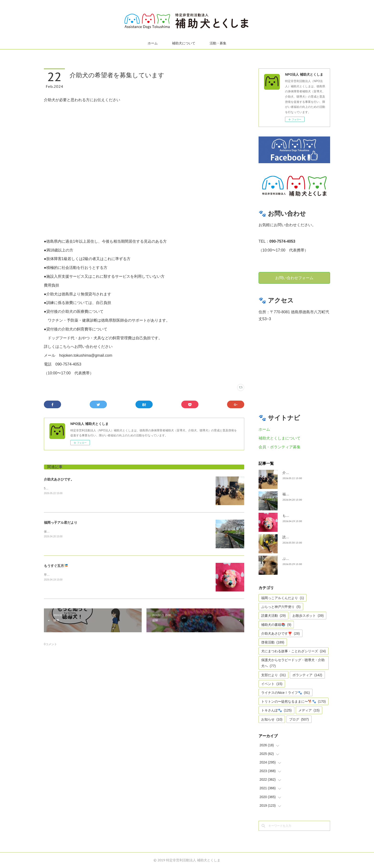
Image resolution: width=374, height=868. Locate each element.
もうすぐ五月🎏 (56, 566)
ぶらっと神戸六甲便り (281, 607)
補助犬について (184, 43)
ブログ (299, 719)
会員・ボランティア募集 (280, 447)
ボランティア (307, 675)
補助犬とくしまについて (280, 438)
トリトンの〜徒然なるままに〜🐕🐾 (293, 701)
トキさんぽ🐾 (276, 710)
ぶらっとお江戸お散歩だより (304, 559)
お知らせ (272, 719)
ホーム (153, 43)
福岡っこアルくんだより (283, 598)
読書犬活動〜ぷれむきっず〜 (304, 537)
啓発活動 (273, 642)
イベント (272, 684)
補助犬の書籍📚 (276, 625)
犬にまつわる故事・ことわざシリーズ (293, 651)
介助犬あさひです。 (59, 479)
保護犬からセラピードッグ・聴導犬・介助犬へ (293, 663)
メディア (309, 710)
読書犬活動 (273, 616)
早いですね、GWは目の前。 (62, 575)
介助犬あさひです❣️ (280, 633)
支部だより (273, 675)
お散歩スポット (308, 616)
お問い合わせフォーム (294, 278)
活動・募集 (218, 43)
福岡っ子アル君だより (61, 523)
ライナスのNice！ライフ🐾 (286, 693)
